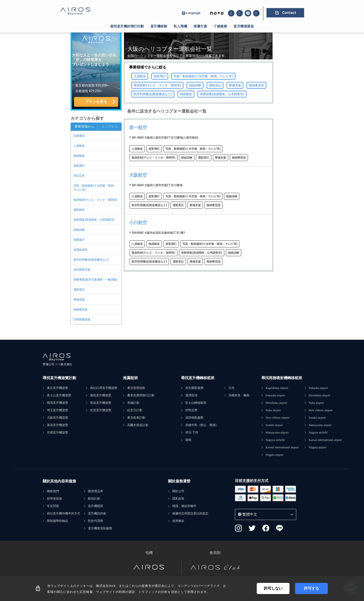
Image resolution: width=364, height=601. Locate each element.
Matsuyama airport (277, 432)
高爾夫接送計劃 (138, 425)
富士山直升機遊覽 (59, 395)
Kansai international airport (282, 447)
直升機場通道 (244, 26)
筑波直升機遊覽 (101, 403)
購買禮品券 (96, 491)
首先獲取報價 (194, 388)
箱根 (188, 440)
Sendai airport (274, 425)
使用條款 (178, 521)
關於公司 (178, 491)
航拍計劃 (94, 499)
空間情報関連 (82, 320)
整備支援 (79, 300)
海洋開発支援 (82, 270)
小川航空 (138, 223)
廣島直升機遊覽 (101, 395)
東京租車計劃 (136, 418)
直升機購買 (96, 506)
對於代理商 (96, 521)
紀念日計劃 (135, 410)
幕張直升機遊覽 (57, 425)
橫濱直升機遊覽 (57, 403)
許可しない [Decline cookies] (273, 588)
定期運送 (79, 136)
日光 (231, 388)
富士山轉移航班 (196, 403)
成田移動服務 (194, 418)
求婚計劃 (133, 403)
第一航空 (138, 127)
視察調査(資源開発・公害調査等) (94, 220)
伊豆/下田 (192, 432)
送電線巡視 (81, 250)
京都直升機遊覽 (57, 432)
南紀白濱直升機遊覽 (104, 388)
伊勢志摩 (191, 410)
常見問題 (53, 506)
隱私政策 (178, 499)
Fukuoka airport (275, 395)
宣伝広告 (79, 176)
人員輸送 (79, 146)
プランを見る (96, 102)
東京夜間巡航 (136, 388)
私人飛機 (180, 26)
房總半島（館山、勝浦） (202, 425)
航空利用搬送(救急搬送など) (91, 260)
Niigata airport (274, 455)
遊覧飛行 (79, 166)
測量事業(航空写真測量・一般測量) (95, 280)
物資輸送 (79, 156)
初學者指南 (54, 499)
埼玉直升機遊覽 (57, 410)
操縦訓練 (79, 230)
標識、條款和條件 (184, 506)
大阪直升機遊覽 (57, 418)
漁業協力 (79, 240)
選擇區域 (191, 395)
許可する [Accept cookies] (312, 588)
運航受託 (79, 290)
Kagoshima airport (277, 388)
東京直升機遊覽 (57, 388)
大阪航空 (138, 175)
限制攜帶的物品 (57, 521)
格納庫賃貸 (81, 310)
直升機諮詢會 (97, 513)
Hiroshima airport (276, 403)
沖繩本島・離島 (239, 395)
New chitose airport (278, 418)
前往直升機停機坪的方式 (63, 513)
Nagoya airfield (275, 440)
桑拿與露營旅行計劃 (141, 395)
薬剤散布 (79, 210)
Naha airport (273, 410)
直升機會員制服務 (100, 528)
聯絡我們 (53, 491)
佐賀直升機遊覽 (101, 410)
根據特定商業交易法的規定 (190, 513)
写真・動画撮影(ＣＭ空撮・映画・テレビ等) (95, 188)
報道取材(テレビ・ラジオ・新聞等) (95, 200)
